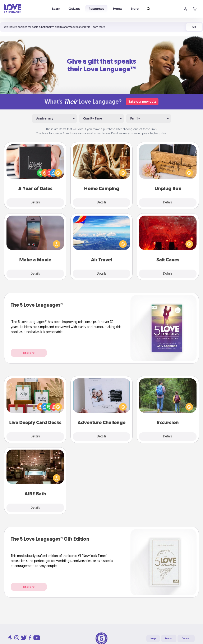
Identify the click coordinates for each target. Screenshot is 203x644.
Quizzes (74, 9)
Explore (29, 353)
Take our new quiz (142, 102)
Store (135, 9)
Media (169, 639)
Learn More (98, 27)
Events (117, 9)
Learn (56, 9)
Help (153, 639)
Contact (186, 639)
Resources (96, 9)
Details (35, 203)
